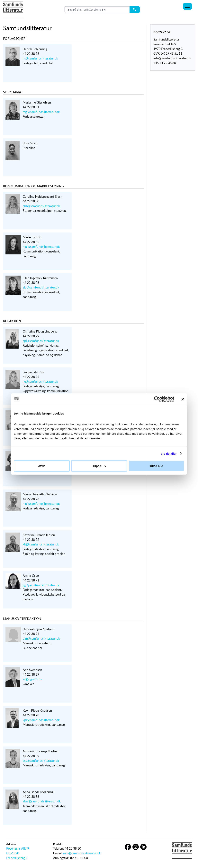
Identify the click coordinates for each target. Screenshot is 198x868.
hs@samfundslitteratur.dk (40, 58)
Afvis (42, 466)
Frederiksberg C (17, 858)
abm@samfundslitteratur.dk (42, 801)
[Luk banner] (183, 399)
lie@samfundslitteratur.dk (40, 381)
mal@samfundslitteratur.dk (41, 247)
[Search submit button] (135, 10)
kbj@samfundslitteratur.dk (41, 544)
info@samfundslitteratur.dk (82, 853)
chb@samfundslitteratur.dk (41, 206)
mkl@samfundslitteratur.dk (41, 504)
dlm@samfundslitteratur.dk (41, 638)
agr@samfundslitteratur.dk (41, 585)
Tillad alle (156, 466)
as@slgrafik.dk (32, 679)
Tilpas (99, 466)
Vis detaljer (169, 453)
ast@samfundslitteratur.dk (41, 761)
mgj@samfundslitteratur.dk (41, 112)
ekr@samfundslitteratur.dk (41, 287)
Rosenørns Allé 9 (18, 848)
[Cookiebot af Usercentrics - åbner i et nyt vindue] (157, 399)
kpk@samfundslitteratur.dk (41, 720)
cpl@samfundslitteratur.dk (41, 341)
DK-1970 (13, 853)
